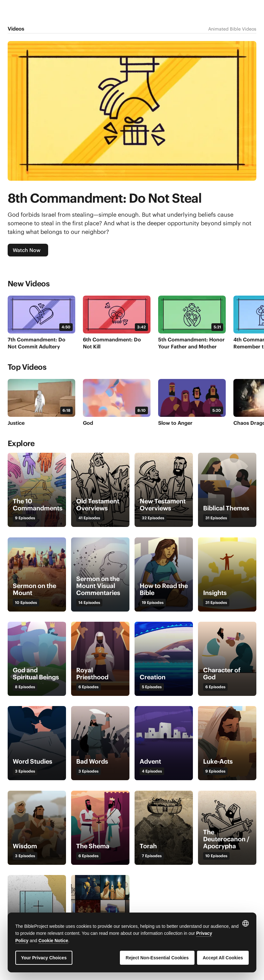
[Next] (251, 286)
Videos (16, 29)
